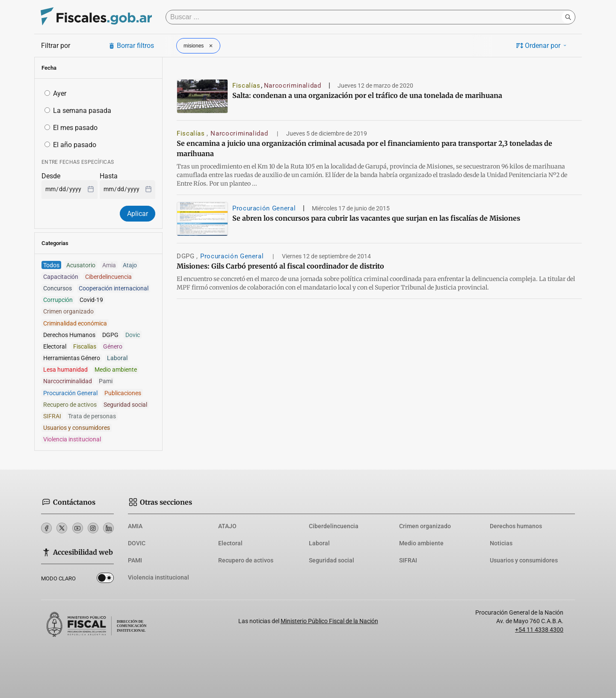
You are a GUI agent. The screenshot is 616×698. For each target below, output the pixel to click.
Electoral (230, 543)
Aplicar (138, 214)
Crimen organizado (425, 526)
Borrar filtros (131, 46)
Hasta (109, 176)
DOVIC (137, 543)
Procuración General (264, 208)
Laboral (319, 543)
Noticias (501, 543)
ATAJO (227, 526)
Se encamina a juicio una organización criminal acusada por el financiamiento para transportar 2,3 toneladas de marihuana (364, 148)
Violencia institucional (158, 577)
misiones (199, 46)
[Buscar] (366, 17)
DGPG (187, 256)
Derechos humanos (516, 526)
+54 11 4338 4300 (539, 630)
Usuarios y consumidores (524, 560)
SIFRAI (408, 560)
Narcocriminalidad (293, 86)
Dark (105, 580)
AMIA (135, 526)
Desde (51, 176)
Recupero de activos (246, 560)
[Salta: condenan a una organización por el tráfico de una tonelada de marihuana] (202, 96)
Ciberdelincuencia (334, 526)
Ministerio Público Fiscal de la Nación (329, 621)
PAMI (135, 560)
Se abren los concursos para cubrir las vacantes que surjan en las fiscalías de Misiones (376, 218)
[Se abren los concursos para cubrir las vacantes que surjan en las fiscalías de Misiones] (202, 219)
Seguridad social (332, 560)
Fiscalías (246, 86)
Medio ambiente (421, 543)
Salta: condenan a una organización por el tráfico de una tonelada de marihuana (367, 95)
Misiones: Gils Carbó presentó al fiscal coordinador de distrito (280, 266)
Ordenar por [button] (542, 46)
